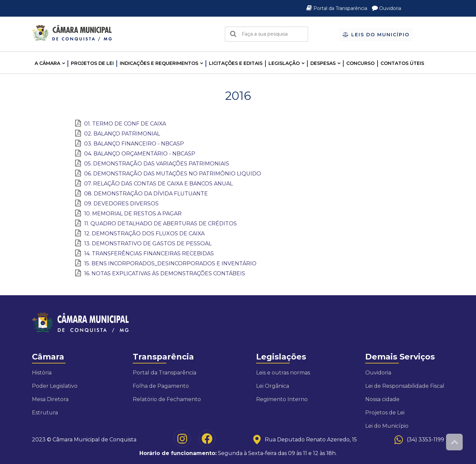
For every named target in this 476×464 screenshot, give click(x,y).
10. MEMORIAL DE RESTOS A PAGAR (133, 214)
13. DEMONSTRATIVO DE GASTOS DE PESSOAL (148, 243)
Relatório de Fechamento (167, 399)
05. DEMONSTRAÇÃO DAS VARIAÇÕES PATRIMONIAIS (157, 164)
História (42, 373)
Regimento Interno (282, 399)
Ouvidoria (387, 8)
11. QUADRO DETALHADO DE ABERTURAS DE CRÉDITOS (160, 224)
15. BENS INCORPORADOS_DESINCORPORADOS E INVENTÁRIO (170, 263)
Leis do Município (376, 35)
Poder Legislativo (55, 386)
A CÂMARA (47, 63)
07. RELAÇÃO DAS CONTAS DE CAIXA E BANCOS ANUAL (159, 184)
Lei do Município (387, 426)
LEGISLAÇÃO (284, 63)
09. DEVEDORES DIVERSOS (121, 204)
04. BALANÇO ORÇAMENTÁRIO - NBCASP (140, 154)
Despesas (323, 63)
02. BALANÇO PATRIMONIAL (122, 134)
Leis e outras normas (283, 373)
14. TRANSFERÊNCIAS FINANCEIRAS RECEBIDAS (149, 253)
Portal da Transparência (337, 8)
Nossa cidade (382, 399)
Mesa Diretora (50, 399)
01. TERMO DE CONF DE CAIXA (125, 124)
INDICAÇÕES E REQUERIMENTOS (159, 63)
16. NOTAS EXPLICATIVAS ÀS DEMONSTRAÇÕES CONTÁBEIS (165, 273)
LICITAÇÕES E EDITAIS (236, 63)
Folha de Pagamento (161, 386)
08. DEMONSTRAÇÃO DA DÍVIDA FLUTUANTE (146, 194)
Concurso (360, 63)
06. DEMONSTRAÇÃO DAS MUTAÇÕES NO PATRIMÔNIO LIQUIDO (173, 174)
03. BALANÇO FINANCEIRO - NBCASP (134, 144)
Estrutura (45, 413)
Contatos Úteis (402, 63)
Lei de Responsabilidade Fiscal (405, 386)
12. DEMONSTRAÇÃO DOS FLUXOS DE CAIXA (144, 233)
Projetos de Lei (92, 63)
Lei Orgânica (273, 386)
